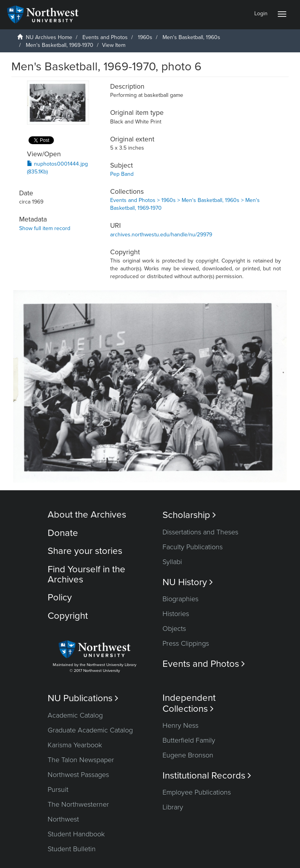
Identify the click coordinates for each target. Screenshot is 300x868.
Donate (63, 533)
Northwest (63, 819)
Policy (60, 597)
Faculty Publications (193, 547)
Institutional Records (207, 776)
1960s (145, 37)
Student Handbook (76, 834)
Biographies (180, 599)
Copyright (68, 616)
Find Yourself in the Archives (87, 574)
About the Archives (87, 515)
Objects (174, 629)
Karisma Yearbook (75, 745)
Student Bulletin (72, 849)
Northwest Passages (78, 775)
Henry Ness (180, 725)
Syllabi (172, 562)
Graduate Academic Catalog (90, 730)
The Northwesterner (78, 804)
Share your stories (85, 551)
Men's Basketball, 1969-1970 (60, 45)
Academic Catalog (75, 715)
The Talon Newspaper (81, 760)
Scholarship (189, 515)
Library (173, 807)
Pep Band (122, 174)
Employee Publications (197, 792)
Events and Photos (105, 37)
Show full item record (45, 228)
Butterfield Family (189, 740)
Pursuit (58, 789)
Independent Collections (189, 703)
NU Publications (83, 698)
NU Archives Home (49, 37)
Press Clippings (186, 643)
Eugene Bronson (188, 755)
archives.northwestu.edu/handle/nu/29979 (161, 235)
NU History (188, 582)
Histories (176, 614)
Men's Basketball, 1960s (191, 37)
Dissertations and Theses (200, 532)
